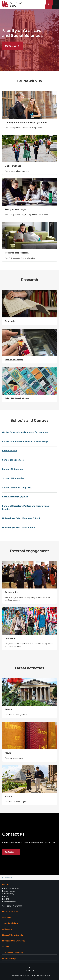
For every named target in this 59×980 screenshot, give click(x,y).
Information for (10, 911)
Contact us (11, 46)
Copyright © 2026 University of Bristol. (23, 975)
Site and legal (9, 959)
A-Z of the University (13, 953)
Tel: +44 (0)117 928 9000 (12, 906)
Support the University (14, 941)
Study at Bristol (10, 923)
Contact (6, 884)
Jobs (6, 947)
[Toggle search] (49, 5)
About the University (13, 935)
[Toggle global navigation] (56, 5)
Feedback (9, 878)
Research (8, 929)
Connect (7, 917)
